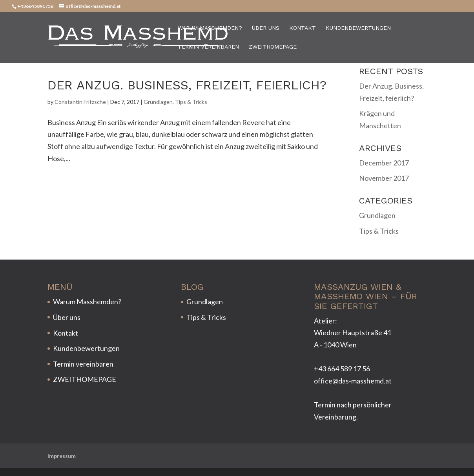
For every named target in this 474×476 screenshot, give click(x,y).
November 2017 (384, 178)
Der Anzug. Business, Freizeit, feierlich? (187, 85)
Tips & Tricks (191, 102)
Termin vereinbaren (208, 47)
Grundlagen (158, 102)
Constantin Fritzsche (80, 102)
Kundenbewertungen (358, 28)
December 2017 (384, 163)
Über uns (266, 28)
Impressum (62, 456)
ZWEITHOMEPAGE (273, 47)
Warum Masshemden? (210, 28)
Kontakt (303, 28)
